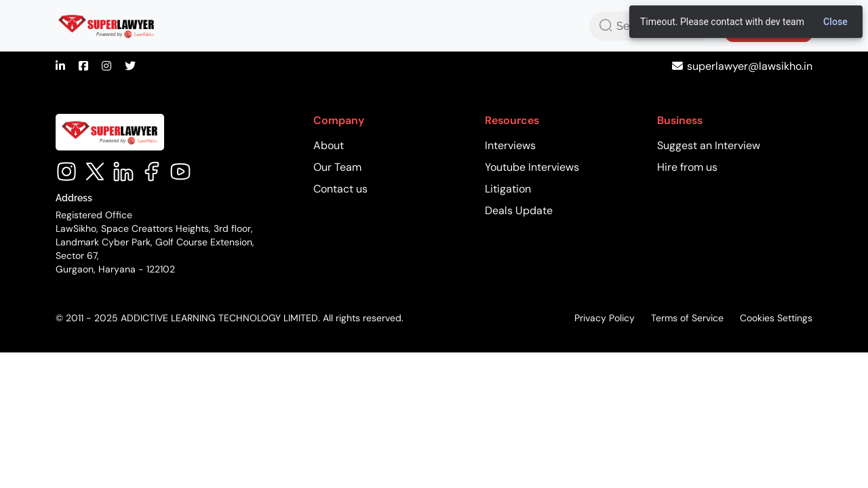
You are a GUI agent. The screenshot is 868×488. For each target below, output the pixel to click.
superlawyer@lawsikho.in (750, 66)
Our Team (337, 167)
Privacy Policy (605, 318)
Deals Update (519, 210)
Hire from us (687, 167)
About (329, 145)
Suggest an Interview (709, 145)
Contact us (340, 189)
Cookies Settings (776, 318)
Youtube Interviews (532, 167)
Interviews (510, 145)
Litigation (508, 189)
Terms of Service (687, 318)
